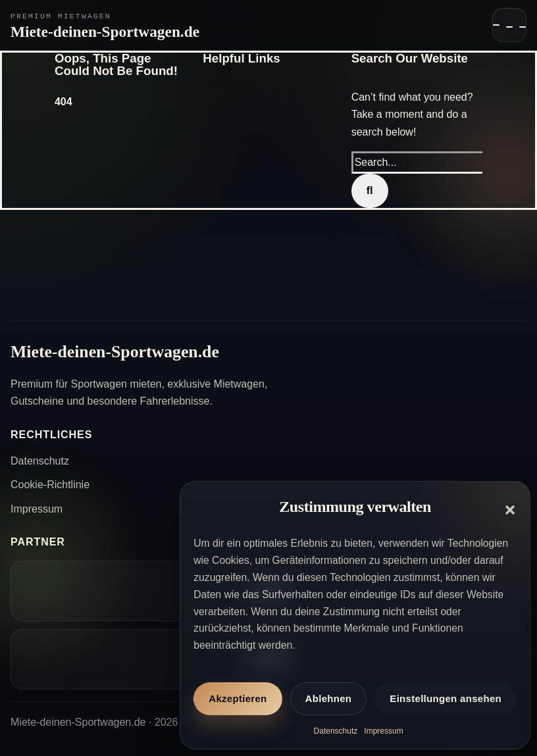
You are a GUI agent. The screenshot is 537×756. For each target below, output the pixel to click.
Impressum (383, 731)
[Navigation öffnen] (509, 25)
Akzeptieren (238, 698)
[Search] (370, 191)
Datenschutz (336, 731)
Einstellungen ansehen (446, 698)
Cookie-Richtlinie (50, 485)
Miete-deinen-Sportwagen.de (105, 32)
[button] (510, 510)
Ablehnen (329, 698)
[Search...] (421, 163)
